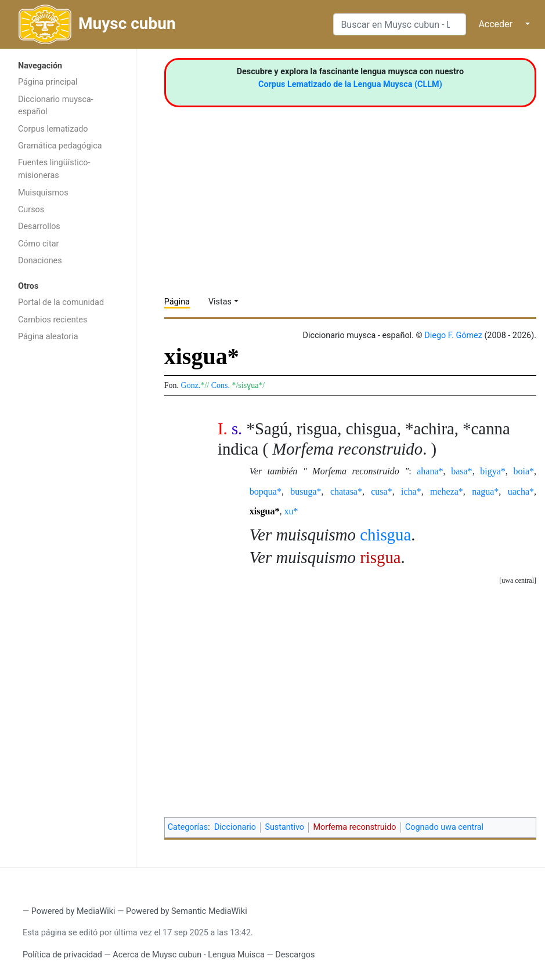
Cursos (31, 210)
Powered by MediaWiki (73, 911)
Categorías (188, 827)
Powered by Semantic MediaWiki (187, 911)
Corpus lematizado (53, 129)
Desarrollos (39, 226)
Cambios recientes (53, 320)
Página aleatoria (48, 337)
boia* (524, 471)
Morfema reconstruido (354, 827)
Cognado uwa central (444, 827)
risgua (380, 557)
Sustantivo (284, 827)
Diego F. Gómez (453, 335)
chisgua (385, 535)
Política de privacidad (62, 955)
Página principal (48, 82)
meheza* (447, 491)
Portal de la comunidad (61, 302)
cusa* (381, 491)
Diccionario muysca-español (56, 106)
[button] (518, 581)
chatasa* (346, 491)
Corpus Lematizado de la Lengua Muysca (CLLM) (350, 84)
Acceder (495, 24)
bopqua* (266, 491)
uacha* (521, 491)
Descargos (295, 955)
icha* (411, 491)
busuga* (306, 491)
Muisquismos (43, 193)
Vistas (220, 302)
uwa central (518, 580)
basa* (461, 471)
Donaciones (40, 261)
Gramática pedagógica (60, 146)
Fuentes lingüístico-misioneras (54, 169)
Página (177, 302)
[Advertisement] (68, 532)
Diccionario (235, 827)
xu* (291, 511)
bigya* (493, 471)
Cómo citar (38, 244)
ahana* (430, 471)
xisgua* (265, 511)
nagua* (485, 491)
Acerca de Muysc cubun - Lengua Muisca (188, 955)
